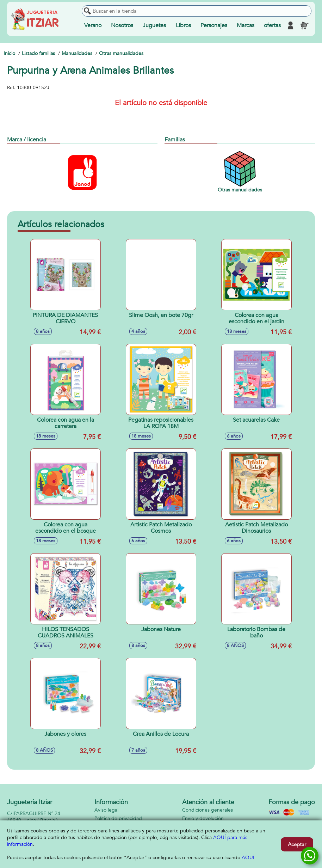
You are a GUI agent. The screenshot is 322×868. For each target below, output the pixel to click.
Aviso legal (106, 810)
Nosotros (122, 25)
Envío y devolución (203, 818)
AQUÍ (248, 858)
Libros (183, 25)
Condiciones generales (208, 810)
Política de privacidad (118, 818)
